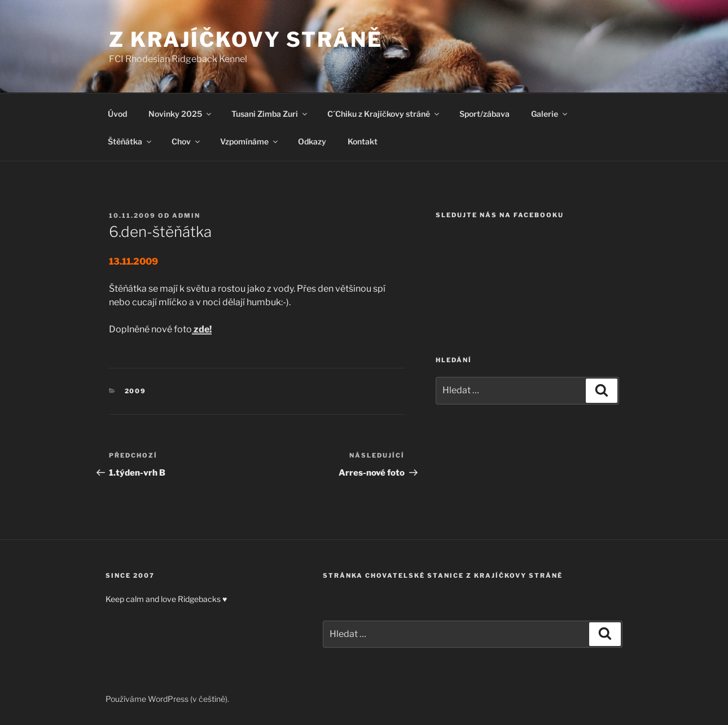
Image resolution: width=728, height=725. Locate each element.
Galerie (550, 114)
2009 (136, 391)
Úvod (117, 114)
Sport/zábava (484, 114)
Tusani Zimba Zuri (270, 114)
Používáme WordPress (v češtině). (167, 699)
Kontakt (363, 141)
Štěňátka (130, 141)
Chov (187, 141)
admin (186, 216)
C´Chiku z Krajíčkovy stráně (384, 114)
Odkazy (312, 141)
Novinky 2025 (181, 114)
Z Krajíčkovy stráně (246, 39)
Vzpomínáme (250, 141)
